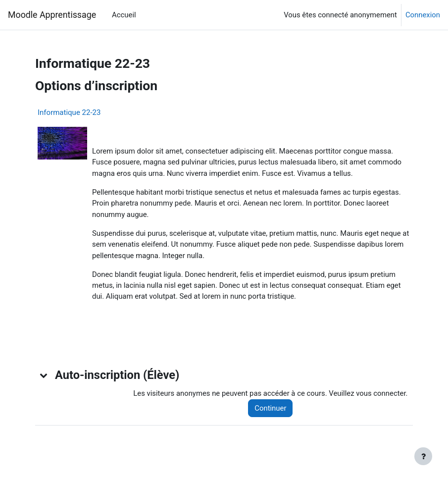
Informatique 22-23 (69, 112)
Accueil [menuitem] (124, 15)
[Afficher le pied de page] (423, 456)
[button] (44, 375)
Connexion (423, 15)
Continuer (270, 408)
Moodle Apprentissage (52, 15)
